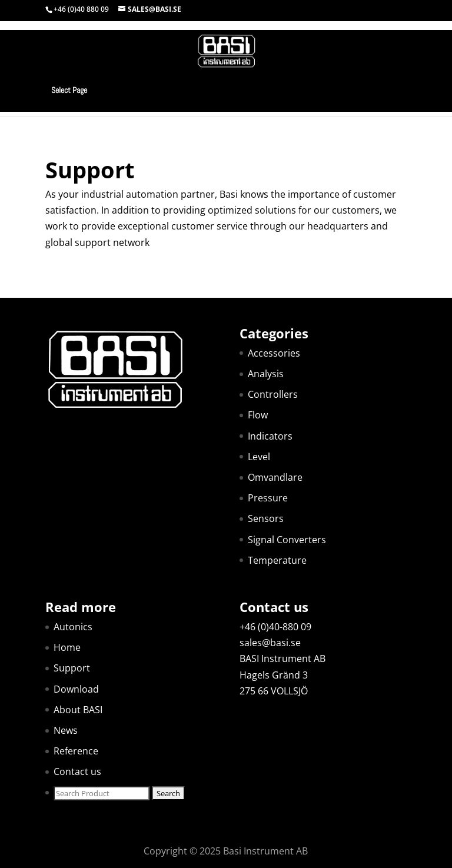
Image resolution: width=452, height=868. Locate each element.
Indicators (270, 436)
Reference (76, 751)
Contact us (77, 771)
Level (259, 457)
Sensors (266, 518)
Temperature (277, 560)
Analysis (266, 374)
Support (72, 668)
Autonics (73, 627)
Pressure (268, 498)
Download (76, 689)
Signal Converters (287, 540)
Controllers (273, 394)
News (66, 730)
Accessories (274, 353)
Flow (258, 415)
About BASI (78, 710)
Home (67, 647)
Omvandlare (275, 477)
